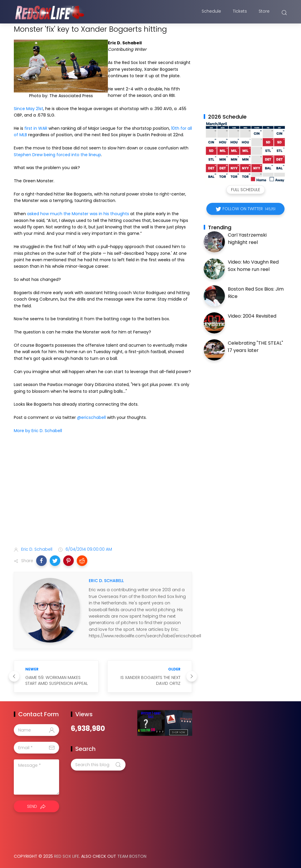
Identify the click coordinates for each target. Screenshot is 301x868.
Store (264, 13)
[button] (41, 561)
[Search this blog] (98, 765)
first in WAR (36, 128)
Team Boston (132, 856)
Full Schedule (246, 190)
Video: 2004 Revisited (252, 316)
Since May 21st (29, 109)
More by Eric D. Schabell (38, 431)
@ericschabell (91, 417)
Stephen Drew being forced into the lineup (57, 155)
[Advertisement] (103, 495)
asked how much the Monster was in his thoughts (78, 214)
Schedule (211, 13)
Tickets (240, 13)
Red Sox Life (67, 856)
